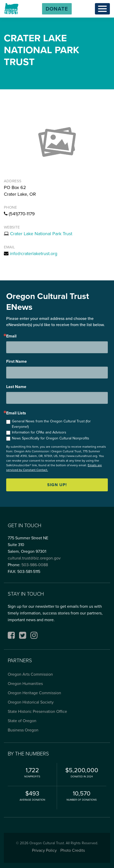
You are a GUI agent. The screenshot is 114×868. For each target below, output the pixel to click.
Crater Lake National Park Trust (41, 234)
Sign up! (57, 485)
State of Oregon (22, 721)
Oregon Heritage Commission (34, 693)
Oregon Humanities (25, 684)
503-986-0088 (35, 565)
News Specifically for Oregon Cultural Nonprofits (51, 438)
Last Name (16, 387)
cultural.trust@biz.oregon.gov (34, 558)
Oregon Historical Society (31, 702)
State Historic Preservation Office (37, 711)
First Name (17, 361)
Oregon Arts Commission (30, 674)
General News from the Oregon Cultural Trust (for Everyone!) (51, 424)
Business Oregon (23, 730)
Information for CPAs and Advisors (39, 432)
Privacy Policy (44, 850)
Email (11, 336)
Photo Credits (73, 850)
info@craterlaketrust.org (34, 254)
